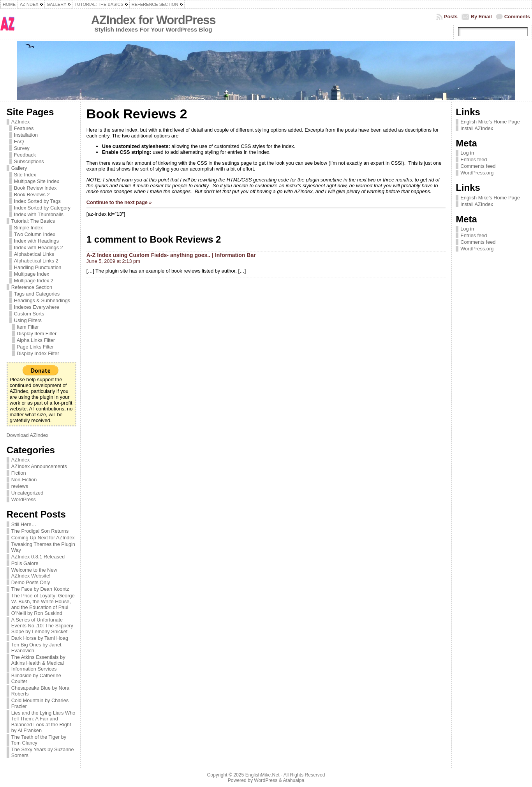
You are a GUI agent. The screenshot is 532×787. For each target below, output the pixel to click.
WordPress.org (477, 173)
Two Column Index (35, 234)
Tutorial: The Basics (33, 221)
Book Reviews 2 (32, 195)
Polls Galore (25, 563)
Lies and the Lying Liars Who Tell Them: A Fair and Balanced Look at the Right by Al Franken (43, 722)
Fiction (19, 473)
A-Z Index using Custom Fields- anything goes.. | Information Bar (171, 255)
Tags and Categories (37, 294)
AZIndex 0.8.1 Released (38, 557)
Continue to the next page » (119, 202)
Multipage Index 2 (34, 281)
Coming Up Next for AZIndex (43, 538)
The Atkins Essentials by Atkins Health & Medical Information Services (38, 663)
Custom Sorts (29, 314)
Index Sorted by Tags (37, 201)
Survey (22, 148)
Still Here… (24, 524)
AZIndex (21, 122)
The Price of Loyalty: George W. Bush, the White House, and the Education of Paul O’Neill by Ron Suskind (43, 604)
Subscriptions (29, 161)
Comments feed (478, 166)
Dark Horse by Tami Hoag (40, 638)
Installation (26, 135)
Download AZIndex (27, 435)
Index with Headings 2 (39, 247)
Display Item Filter (37, 334)
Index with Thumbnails (39, 214)
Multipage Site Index (37, 181)
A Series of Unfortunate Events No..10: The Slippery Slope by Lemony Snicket (42, 626)
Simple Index (28, 228)
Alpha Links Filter (36, 340)
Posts (451, 17)
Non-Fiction (24, 480)
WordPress (24, 499)
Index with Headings (36, 241)
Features (24, 128)
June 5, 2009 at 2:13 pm (113, 261)
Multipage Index (32, 274)
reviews (20, 486)
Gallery (19, 168)
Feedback (25, 155)
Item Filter (28, 327)
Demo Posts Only (31, 582)
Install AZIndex (477, 128)
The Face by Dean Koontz (40, 589)
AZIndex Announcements (39, 466)
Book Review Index (35, 188)
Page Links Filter (35, 347)
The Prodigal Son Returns (40, 531)
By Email (481, 17)
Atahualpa (293, 780)
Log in (467, 153)
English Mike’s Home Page (490, 122)
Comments (517, 17)
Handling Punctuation (38, 267)
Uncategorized (27, 493)
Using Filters (28, 320)
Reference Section (32, 287)
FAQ (19, 142)
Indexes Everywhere (37, 307)
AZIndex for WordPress (153, 20)
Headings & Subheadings (42, 300)
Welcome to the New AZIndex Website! (34, 573)
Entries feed (474, 159)
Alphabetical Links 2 (36, 261)
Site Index (25, 175)
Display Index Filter (38, 353)
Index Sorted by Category (42, 208)
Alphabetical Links (34, 254)
